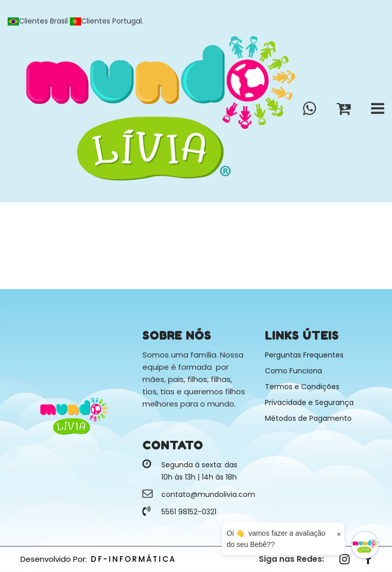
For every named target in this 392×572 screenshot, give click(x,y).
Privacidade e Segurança (309, 402)
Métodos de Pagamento (308, 418)
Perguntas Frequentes (304, 355)
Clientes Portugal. (107, 21)
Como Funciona (293, 371)
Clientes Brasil (39, 21)
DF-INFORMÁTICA (133, 559)
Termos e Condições (302, 387)
